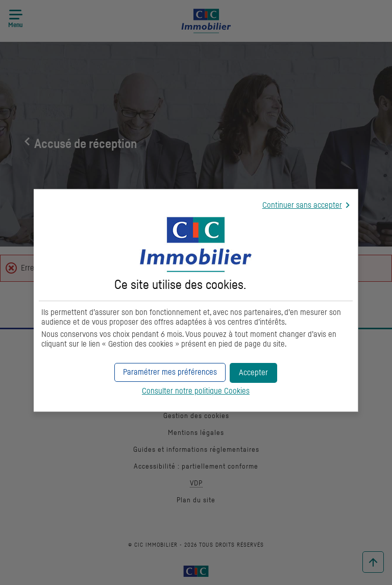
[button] (253, 373)
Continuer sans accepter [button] (302, 205)
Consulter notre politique (196, 391)
